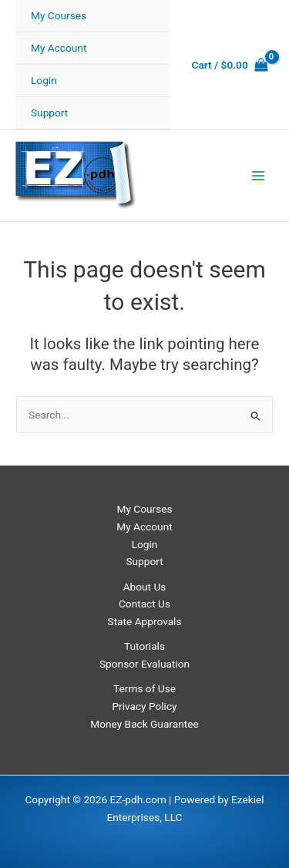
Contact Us (144, 604)
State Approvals (145, 621)
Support (49, 113)
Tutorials (144, 646)
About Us (145, 587)
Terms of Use (144, 688)
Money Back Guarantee (144, 724)
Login (44, 80)
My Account (59, 48)
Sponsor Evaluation (144, 664)
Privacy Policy (144, 706)
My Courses (59, 15)
